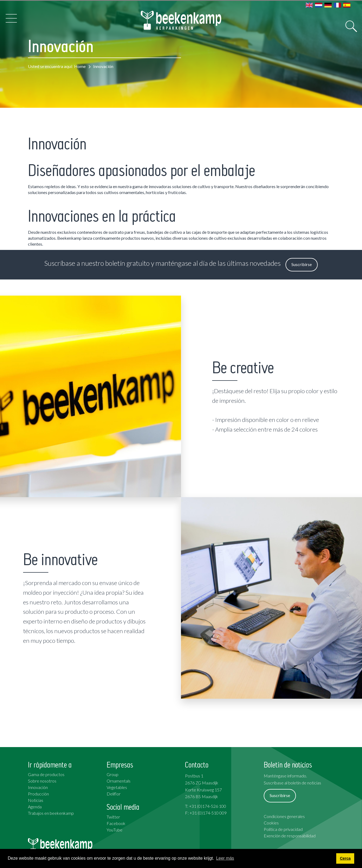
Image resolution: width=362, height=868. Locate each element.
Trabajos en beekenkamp (51, 813)
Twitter (113, 817)
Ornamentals (119, 781)
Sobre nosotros (42, 781)
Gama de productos (46, 774)
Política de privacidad (283, 829)
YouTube (115, 830)
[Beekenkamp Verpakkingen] (181, 20)
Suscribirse (302, 264)
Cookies (271, 823)
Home (80, 66)
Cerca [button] (345, 858)
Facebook (116, 823)
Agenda (35, 807)
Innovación (38, 787)
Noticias (36, 800)
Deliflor (114, 794)
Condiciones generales (284, 816)
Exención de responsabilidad (290, 836)
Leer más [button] (225, 858)
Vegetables (117, 787)
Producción (38, 794)
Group (113, 774)
